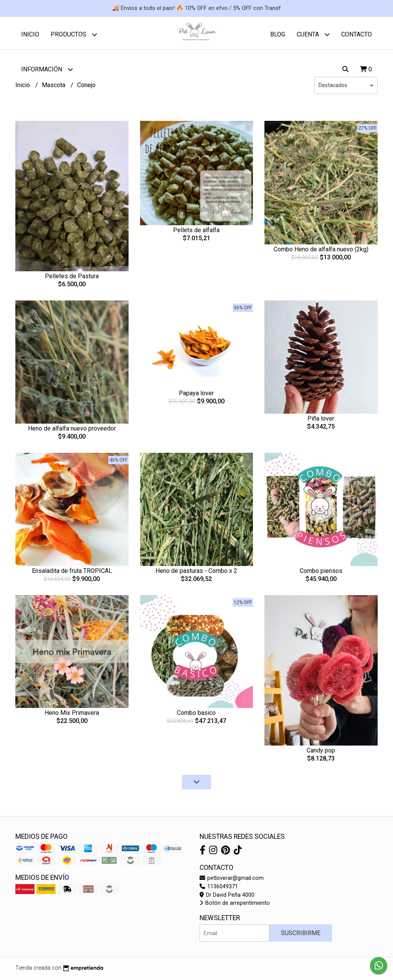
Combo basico (196, 715)
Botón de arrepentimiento (235, 905)
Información (47, 69)
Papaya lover (196, 395)
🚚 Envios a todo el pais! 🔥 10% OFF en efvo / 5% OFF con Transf (196, 8)
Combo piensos (321, 573)
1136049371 (219, 888)
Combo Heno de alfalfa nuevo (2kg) (321, 251)
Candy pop (321, 752)
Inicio (30, 34)
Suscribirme (301, 935)
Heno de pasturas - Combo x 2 (196, 573)
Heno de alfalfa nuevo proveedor (72, 430)
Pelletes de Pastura (72, 278)
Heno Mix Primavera (72, 715)
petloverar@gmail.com (232, 880)
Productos (74, 34)
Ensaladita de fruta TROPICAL (72, 573)
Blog (278, 34)
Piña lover (321, 420)
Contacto (357, 34)
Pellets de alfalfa (196, 232)
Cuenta (313, 34)
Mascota (54, 87)
